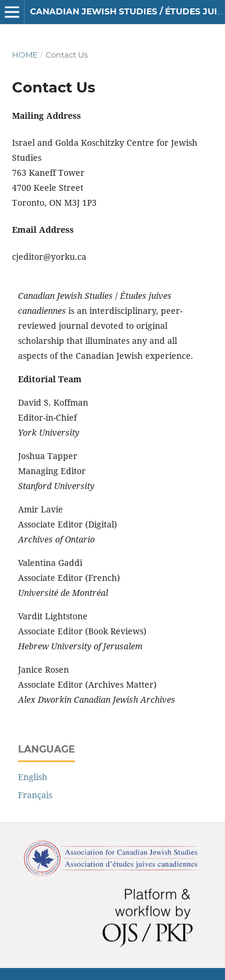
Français (35, 795)
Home (25, 55)
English (33, 777)
